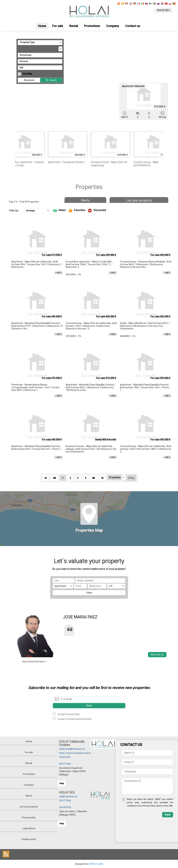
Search (53, 80)
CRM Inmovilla (96, 864)
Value (89, 593)
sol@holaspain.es (68, 796)
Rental (74, 26)
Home (42, 26)
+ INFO (58, 273)
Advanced (29, 80)
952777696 (65, 764)
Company (113, 26)
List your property (139, 200)
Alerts (85, 200)
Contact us (133, 26)
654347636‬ (65, 807)
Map (62, 783)
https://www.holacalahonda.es (75, 753)
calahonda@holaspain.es (72, 749)
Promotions (92, 26)
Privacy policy (29, 817)
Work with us (157, 655)
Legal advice (29, 828)
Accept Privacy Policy (68, 714)
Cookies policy (29, 839)
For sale (58, 26)
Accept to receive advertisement (74, 719)
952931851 (65, 757)
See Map (27, 74)
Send (89, 706)
